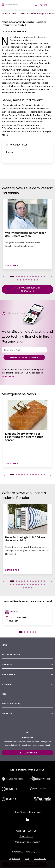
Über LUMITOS (26, 836)
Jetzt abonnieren (27, 753)
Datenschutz (40, 858)
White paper (8, 674)
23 (39, 585)
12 (44, 277)
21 (33, 585)
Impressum (14, 858)
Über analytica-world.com (28, 842)
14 (21, 280)
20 (37, 280)
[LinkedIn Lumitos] (27, 820)
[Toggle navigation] (52, 5)
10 (39, 277)
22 (36, 585)
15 (23, 280)
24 (41, 585)
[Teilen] (41, 5)
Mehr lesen (10, 376)
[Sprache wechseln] (45, 5)
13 (18, 280)
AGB (27, 858)
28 (29, 588)
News (5, 645)
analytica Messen (11, 655)
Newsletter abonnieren (24, 357)
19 (34, 280)
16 (26, 280)
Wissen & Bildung (11, 704)
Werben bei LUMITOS (26, 831)
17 (29, 280)
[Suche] (36, 5)
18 (32, 280)
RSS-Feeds (7, 714)
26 (23, 588)
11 (41, 277)
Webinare (7, 684)
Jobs (4, 694)
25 (44, 585)
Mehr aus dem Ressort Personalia (27, 289)
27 (26, 588)
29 (32, 588)
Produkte (7, 665)
